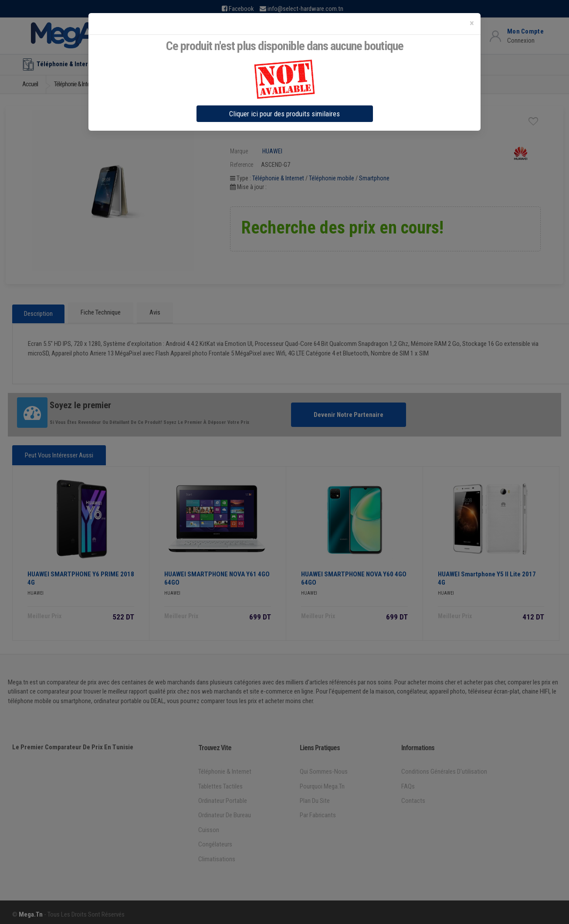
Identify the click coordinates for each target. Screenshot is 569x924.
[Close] (472, 23)
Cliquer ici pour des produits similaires (284, 114)
